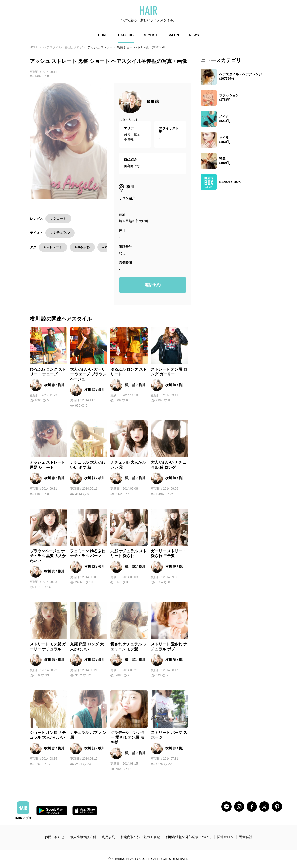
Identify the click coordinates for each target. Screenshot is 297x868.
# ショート (59, 218)
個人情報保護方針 (83, 837)
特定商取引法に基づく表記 (140, 837)
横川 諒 (153, 102)
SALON (173, 35)
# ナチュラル (60, 233)
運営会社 (246, 837)
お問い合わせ (55, 837)
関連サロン (225, 837)
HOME (103, 35)
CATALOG (126, 35)
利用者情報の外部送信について (189, 837)
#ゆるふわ (82, 247)
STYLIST (151, 35)
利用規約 (108, 837)
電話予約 (152, 285)
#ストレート (53, 247)
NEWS (194, 35)
